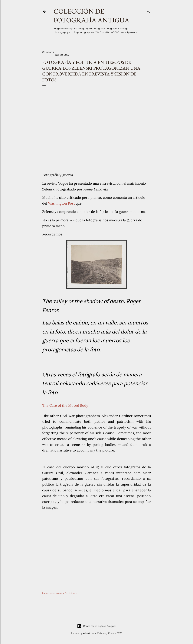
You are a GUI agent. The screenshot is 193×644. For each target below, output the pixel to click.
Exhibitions (71, 593)
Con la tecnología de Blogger (96, 626)
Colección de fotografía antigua (91, 16)
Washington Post (62, 203)
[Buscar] (149, 10)
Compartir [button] (48, 52)
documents (57, 593)
